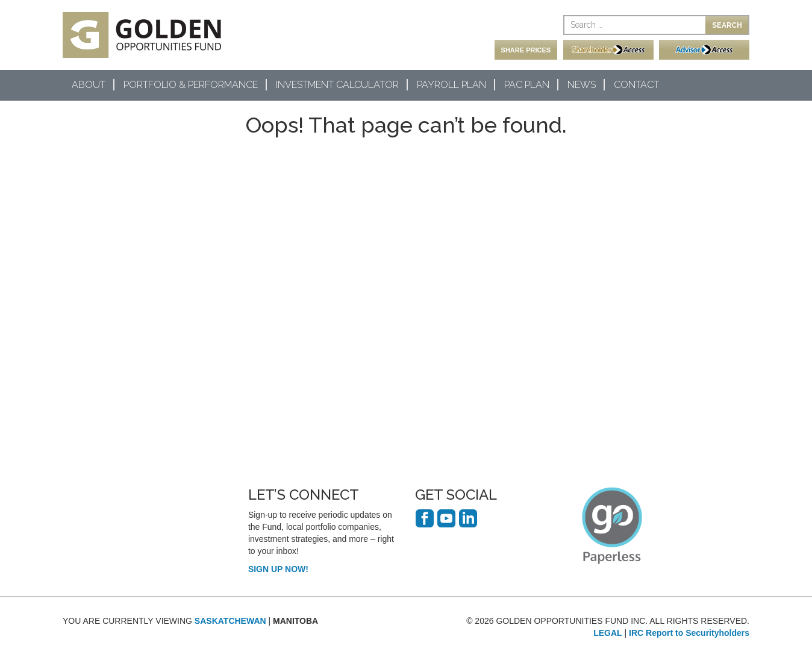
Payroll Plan (451, 85)
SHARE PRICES (526, 50)
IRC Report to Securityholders (689, 633)
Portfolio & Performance (191, 85)
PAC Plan (527, 85)
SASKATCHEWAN (230, 621)
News (582, 85)
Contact (636, 85)
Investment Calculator (337, 85)
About (89, 85)
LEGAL (607, 633)
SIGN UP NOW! (278, 569)
